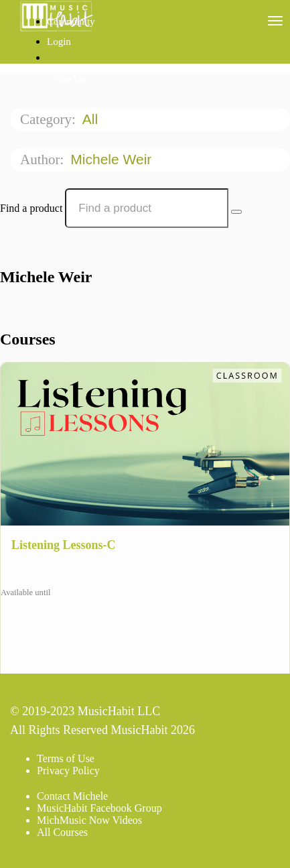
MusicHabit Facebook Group (99, 808)
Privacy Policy (68, 770)
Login (59, 42)
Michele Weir (113, 159)
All (92, 119)
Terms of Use (66, 758)
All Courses (62, 832)
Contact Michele (72, 796)
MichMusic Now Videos (89, 820)
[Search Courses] (236, 212)
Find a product (31, 208)
